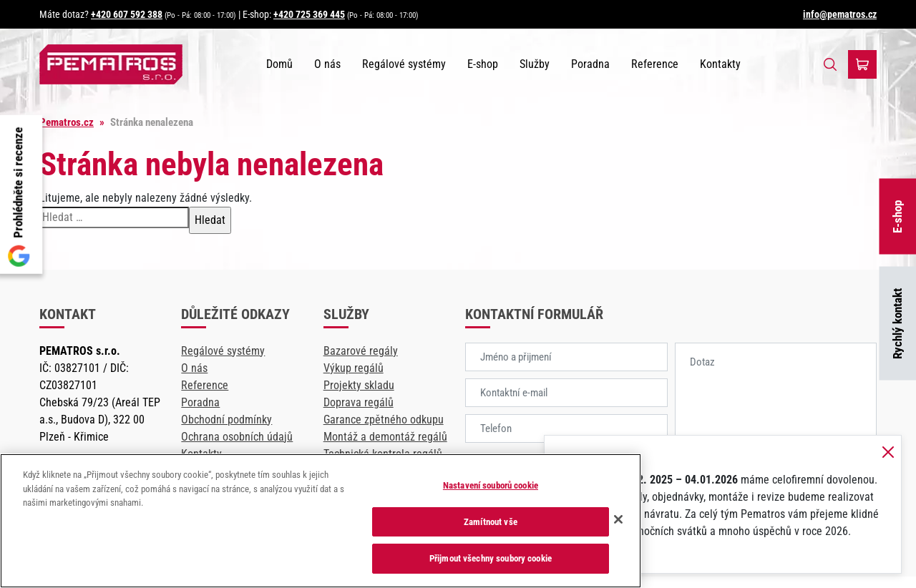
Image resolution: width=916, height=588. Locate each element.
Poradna (590, 64)
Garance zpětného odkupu (384, 420)
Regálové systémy (404, 64)
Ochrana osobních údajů (237, 437)
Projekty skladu (359, 385)
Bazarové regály (361, 351)
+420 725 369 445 (309, 14)
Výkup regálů (354, 368)
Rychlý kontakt (897, 324)
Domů (279, 64)
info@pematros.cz (840, 14)
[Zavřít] (618, 519)
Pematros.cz (67, 122)
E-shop (897, 216)
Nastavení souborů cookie (491, 485)
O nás (327, 64)
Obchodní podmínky (226, 420)
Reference (655, 64)
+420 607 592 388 (127, 14)
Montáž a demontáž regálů (385, 437)
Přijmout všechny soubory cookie (491, 558)
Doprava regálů (359, 402)
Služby (535, 64)
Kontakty (720, 64)
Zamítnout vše (491, 522)
